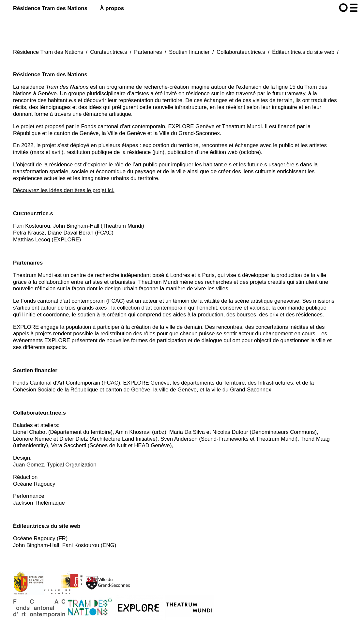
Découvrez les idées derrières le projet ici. (64, 190)
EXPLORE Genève (191, 126)
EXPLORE (26, 327)
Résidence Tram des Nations (50, 8)
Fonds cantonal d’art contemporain (123, 126)
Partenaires (148, 52)
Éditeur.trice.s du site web (303, 52)
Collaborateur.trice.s (241, 52)
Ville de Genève (127, 133)
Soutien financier (189, 52)
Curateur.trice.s (108, 52)
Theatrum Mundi (242, 126)
